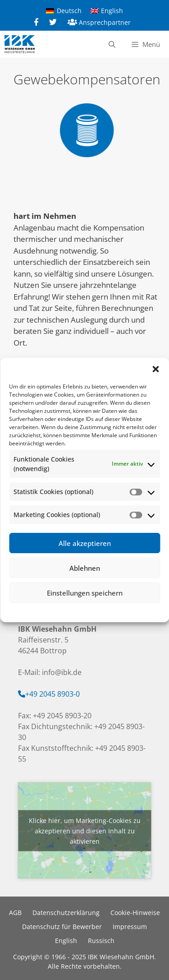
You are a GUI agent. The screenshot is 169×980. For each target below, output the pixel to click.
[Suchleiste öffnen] (112, 44)
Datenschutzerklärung (91, 611)
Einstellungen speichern (85, 593)
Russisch (101, 941)
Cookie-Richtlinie (38, 611)
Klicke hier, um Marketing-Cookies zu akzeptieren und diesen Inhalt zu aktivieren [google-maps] (85, 830)
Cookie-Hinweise (135, 913)
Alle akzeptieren (85, 543)
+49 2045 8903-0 (53, 694)
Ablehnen (85, 568)
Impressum (138, 611)
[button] (155, 369)
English (66, 941)
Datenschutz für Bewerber (62, 927)
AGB (15, 913)
